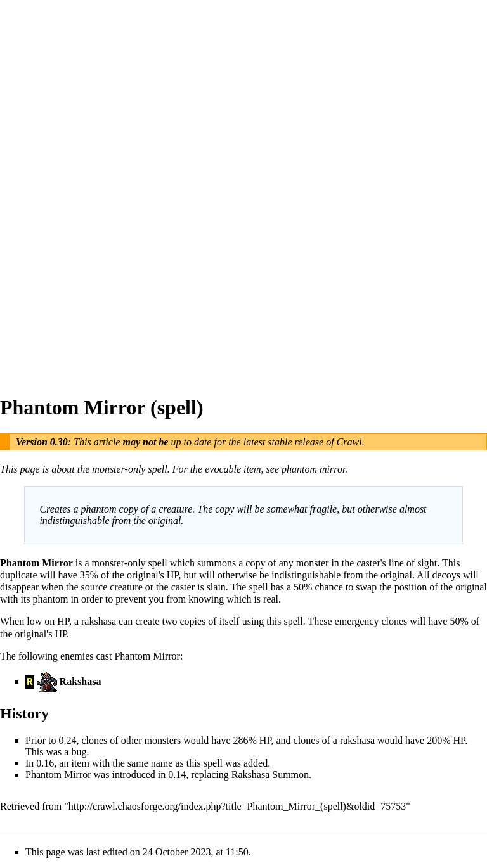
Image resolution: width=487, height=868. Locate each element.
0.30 (59, 442)
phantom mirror (313, 469)
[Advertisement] (51, 190)
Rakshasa (81, 681)
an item (74, 763)
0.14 (177, 775)
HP (173, 575)
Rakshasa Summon (270, 775)
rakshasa (99, 621)
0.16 (45, 763)
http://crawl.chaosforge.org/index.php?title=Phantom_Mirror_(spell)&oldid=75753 (237, 806)
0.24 (67, 740)
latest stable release (284, 442)
